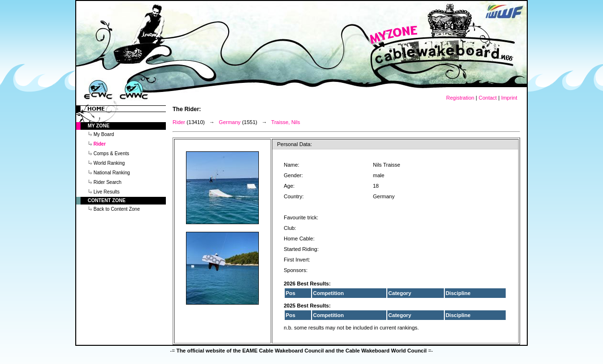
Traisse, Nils (286, 122)
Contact (487, 98)
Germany (230, 122)
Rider (179, 122)
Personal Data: (295, 144)
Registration (460, 98)
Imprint (509, 98)
